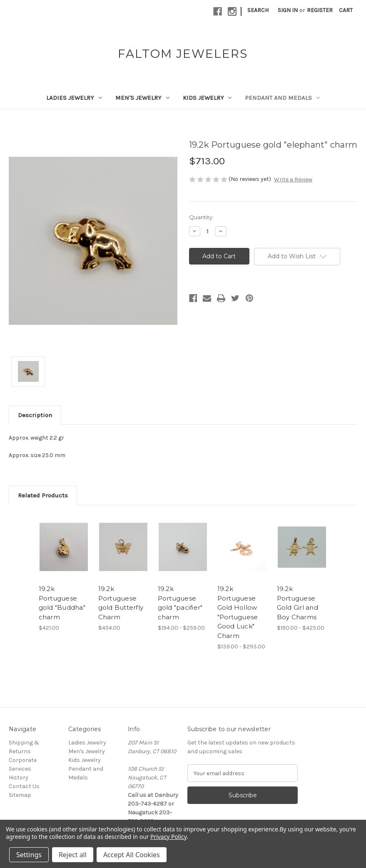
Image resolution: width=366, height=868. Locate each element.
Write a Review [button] (293, 179)
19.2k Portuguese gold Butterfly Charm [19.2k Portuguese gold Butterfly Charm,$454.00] (121, 603)
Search (258, 10)
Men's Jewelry (142, 98)
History (19, 778)
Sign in (288, 10)
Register (320, 10)
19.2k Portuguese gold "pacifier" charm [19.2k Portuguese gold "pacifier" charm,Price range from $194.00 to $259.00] (180, 603)
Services (20, 769)
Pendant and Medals (282, 98)
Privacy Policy (168, 837)
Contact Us (24, 786)
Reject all (73, 855)
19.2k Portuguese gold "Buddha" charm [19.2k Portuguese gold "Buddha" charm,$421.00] (62, 603)
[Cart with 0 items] (346, 10)
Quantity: (201, 217)
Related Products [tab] (43, 495)
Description (35, 415)
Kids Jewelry (207, 98)
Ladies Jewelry (74, 98)
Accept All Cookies (132, 855)
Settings (29, 855)
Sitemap (20, 795)
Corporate (23, 760)
